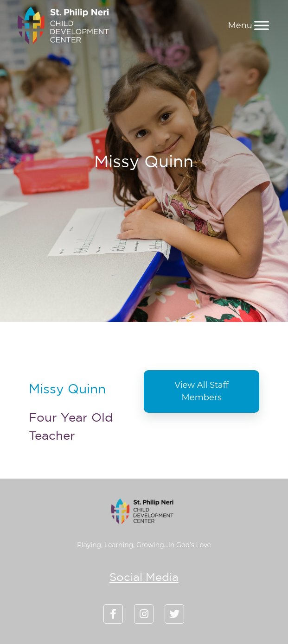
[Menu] (262, 25)
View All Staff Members (202, 391)
